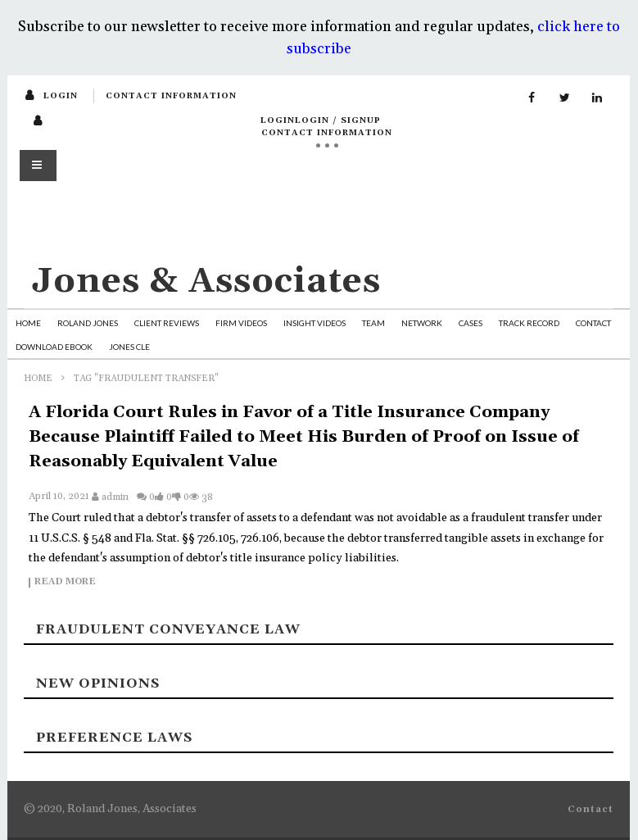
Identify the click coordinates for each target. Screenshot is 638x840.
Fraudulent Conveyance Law (168, 629)
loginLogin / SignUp (321, 120)
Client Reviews (167, 323)
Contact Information (171, 96)
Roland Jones (88, 323)
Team (373, 323)
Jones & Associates (206, 282)
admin (115, 497)
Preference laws (114, 738)
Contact (593, 323)
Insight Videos (314, 323)
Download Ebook (54, 347)
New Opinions (98, 683)
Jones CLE (129, 347)
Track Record (529, 323)
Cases (471, 323)
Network (422, 323)
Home (28, 323)
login (61, 96)
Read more (65, 583)
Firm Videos (241, 323)
